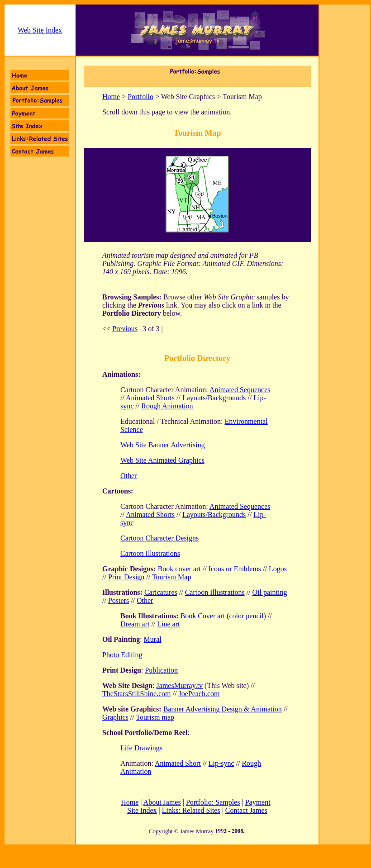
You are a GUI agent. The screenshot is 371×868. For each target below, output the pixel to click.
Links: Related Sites (191, 810)
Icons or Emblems (235, 569)
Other (145, 600)
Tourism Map (171, 577)
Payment (258, 802)
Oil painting (270, 592)
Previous (125, 329)
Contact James (246, 810)
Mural (153, 639)
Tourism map (155, 717)
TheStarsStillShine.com (137, 694)
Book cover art (179, 569)
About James (162, 802)
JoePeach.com (199, 694)
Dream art (135, 624)
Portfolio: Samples (213, 802)
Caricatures (161, 592)
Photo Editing (122, 655)
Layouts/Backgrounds (214, 398)
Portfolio (140, 97)
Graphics (115, 717)
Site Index (142, 810)
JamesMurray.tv (180, 685)
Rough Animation (167, 406)
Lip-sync (221, 763)
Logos (278, 569)
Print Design (126, 577)
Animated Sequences (240, 390)
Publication (161, 670)
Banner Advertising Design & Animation (223, 709)
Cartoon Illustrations (150, 553)
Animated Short (178, 763)
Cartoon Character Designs (159, 538)
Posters (119, 600)
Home (111, 97)
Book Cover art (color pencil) (223, 616)
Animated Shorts (150, 398)
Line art (168, 624)
